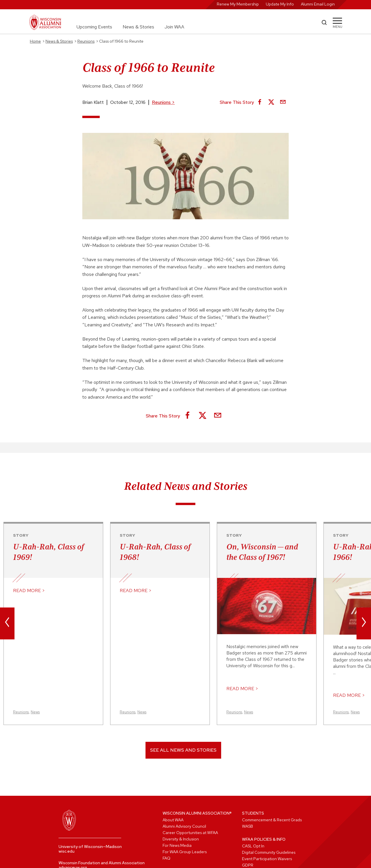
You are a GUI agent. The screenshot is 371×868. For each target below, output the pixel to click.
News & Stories (138, 27)
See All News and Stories (183, 750)
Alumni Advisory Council (184, 826)
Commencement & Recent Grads (272, 820)
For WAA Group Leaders (185, 852)
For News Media (177, 845)
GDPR (248, 865)
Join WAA (174, 27)
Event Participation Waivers (267, 859)
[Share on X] (271, 102)
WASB (248, 826)
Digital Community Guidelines (269, 852)
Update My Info (280, 4)
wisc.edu (67, 851)
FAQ (167, 858)
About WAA (173, 820)
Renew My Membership (238, 4)
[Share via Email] (283, 102)
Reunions (163, 102)
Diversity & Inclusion (181, 839)
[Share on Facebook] (260, 102)
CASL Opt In (253, 846)
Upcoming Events (94, 27)
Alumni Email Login (318, 4)
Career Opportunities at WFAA (190, 833)
